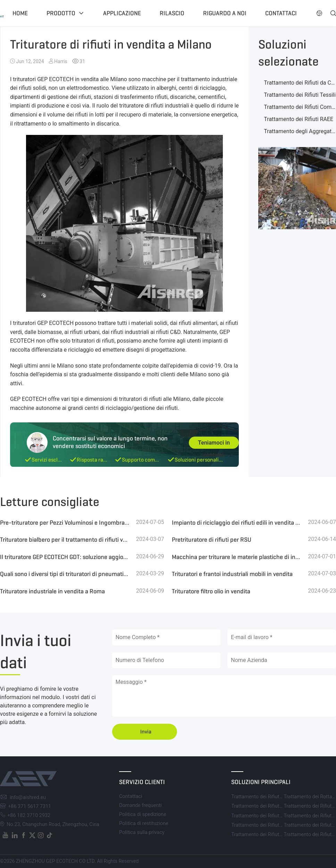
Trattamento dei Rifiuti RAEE (299, 119)
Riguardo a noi (225, 13)
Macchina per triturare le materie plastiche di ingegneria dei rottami (237, 557)
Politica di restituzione (144, 823)
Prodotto (61, 13)
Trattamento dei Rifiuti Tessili (300, 95)
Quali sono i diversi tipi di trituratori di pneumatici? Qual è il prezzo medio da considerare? (65, 574)
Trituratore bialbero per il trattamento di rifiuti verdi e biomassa (65, 540)
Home (20, 13)
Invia (146, 732)
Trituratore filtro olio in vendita (211, 591)
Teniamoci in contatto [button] (214, 444)
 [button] (319, 13)
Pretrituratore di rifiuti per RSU (212, 540)
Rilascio (172, 13)
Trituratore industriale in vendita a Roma (52, 591)
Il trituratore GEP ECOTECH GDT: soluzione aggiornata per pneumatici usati (65, 557)
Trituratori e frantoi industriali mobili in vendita (232, 574)
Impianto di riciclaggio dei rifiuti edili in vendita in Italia (237, 523)
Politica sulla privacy (142, 832)
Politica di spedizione (143, 814)
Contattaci (281, 13)
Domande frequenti (140, 805)
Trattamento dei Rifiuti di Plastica (268, 835)
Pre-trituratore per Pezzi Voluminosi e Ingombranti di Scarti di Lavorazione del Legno (65, 523)
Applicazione (122, 13)
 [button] (333, 13)
